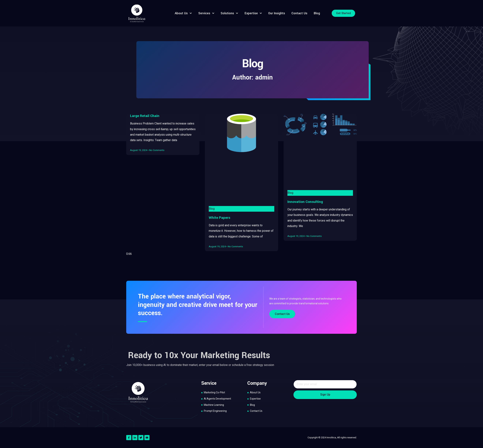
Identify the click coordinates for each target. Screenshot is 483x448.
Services (206, 13)
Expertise (253, 13)
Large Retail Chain (145, 116)
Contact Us (299, 13)
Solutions (229, 13)
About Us (183, 13)
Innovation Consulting (305, 202)
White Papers (219, 218)
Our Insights (277, 13)
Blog (317, 13)
